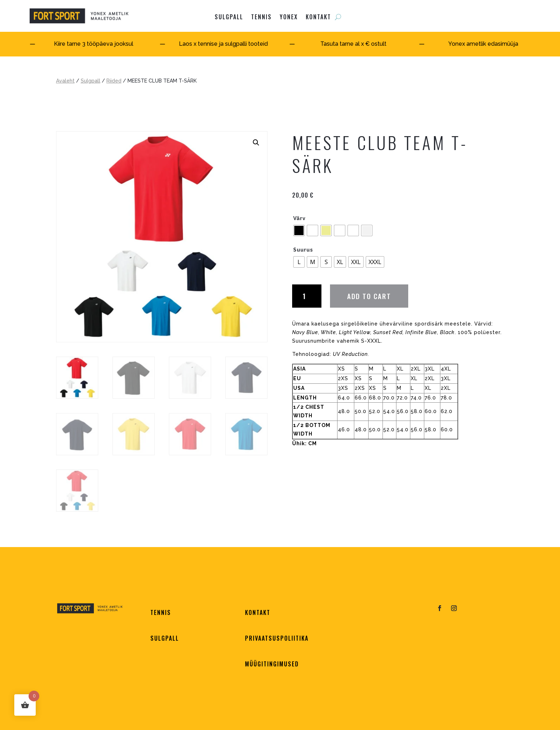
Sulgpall (91, 81)
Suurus (303, 250)
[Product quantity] (307, 296)
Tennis (261, 17)
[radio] (299, 230)
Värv (299, 218)
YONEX (289, 17)
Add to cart (369, 296)
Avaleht (65, 81)
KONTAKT (318, 17)
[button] (256, 143)
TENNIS (161, 612)
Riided (114, 81)
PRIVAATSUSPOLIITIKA (277, 638)
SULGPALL (229, 17)
